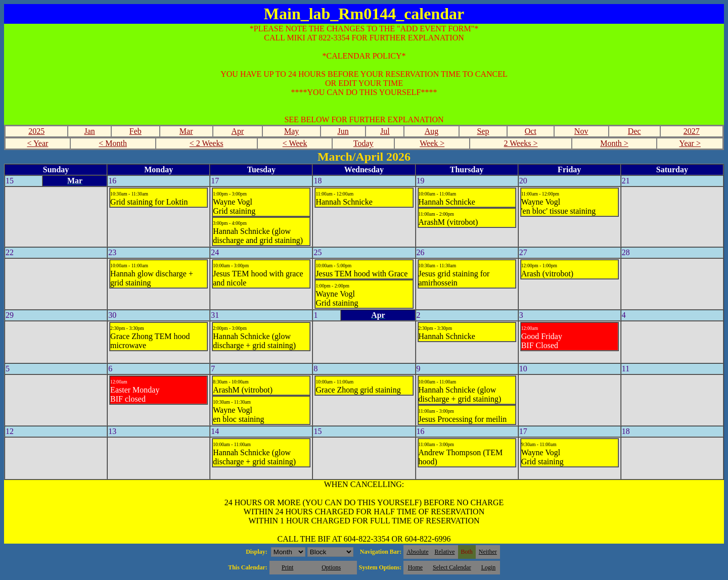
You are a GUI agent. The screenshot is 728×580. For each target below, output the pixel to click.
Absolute (417, 552)
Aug (432, 131)
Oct (531, 131)
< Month (113, 143)
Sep (483, 131)
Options (331, 567)
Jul (385, 131)
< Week (295, 143)
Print (287, 567)
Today (363, 143)
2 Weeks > (521, 143)
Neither (488, 552)
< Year (37, 143)
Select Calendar (452, 567)
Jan (90, 131)
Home (415, 567)
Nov (581, 131)
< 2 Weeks (207, 143)
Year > (690, 143)
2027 (692, 131)
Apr (238, 131)
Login (489, 567)
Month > (614, 143)
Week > (432, 143)
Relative (445, 552)
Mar (186, 131)
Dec (634, 131)
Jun (343, 131)
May (291, 131)
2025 (36, 131)
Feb (135, 131)
